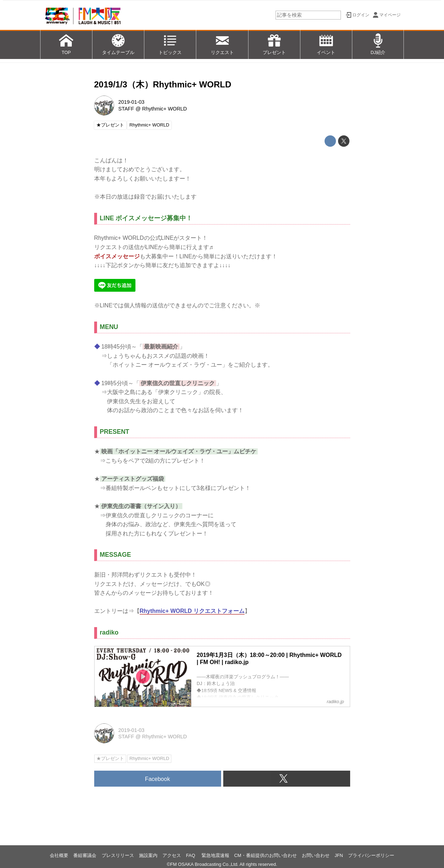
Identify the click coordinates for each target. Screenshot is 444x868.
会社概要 (59, 855)
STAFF (126, 109)
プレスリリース (118, 855)
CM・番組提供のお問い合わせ (266, 855)
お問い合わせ (316, 855)
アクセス (172, 855)
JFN (339, 855)
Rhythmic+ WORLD (165, 109)
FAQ (191, 855)
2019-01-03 (132, 102)
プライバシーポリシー (371, 855)
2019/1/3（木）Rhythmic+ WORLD (163, 84)
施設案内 (148, 855)
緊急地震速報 (215, 855)
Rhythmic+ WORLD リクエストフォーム (192, 611)
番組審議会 (85, 855)
